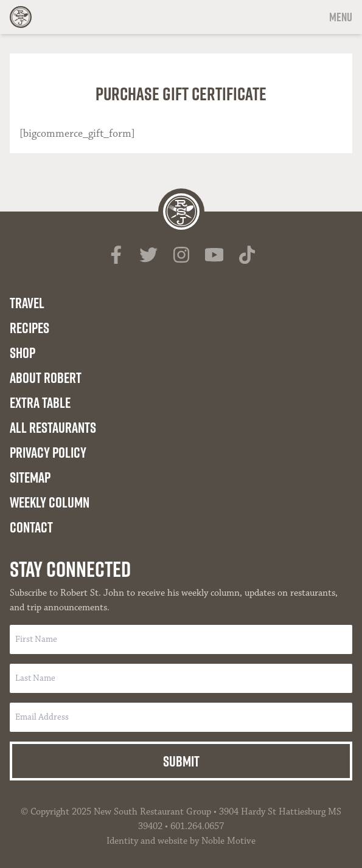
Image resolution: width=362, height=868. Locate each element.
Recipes (30, 328)
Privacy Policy (48, 452)
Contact (31, 527)
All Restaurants (53, 427)
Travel (27, 303)
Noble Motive (228, 841)
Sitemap (30, 477)
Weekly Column (50, 502)
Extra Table (40, 402)
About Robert (46, 377)
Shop (23, 353)
